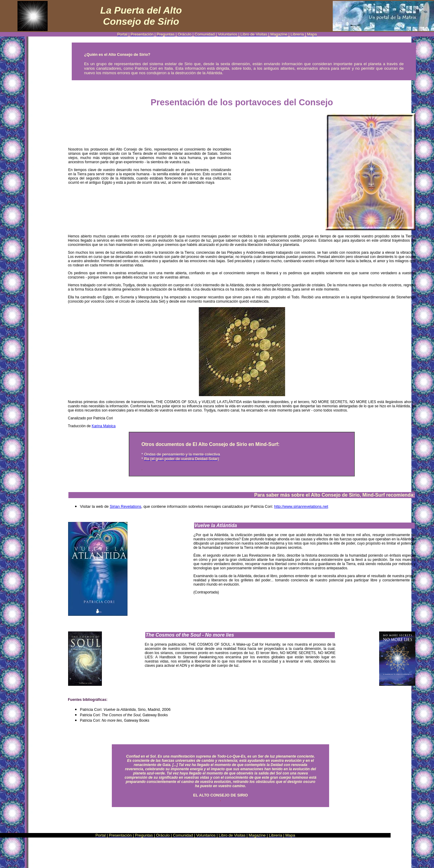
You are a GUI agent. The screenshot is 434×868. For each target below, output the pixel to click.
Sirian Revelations (126, 506)
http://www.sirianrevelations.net (301, 506)
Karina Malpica (104, 426)
